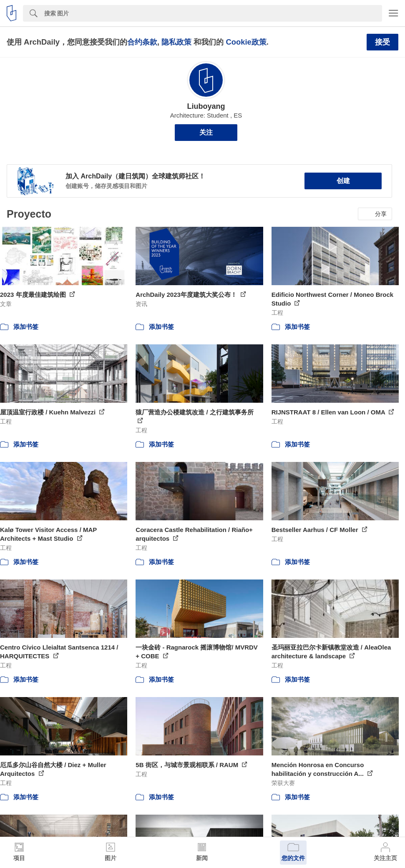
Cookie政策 (246, 42)
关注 (206, 132)
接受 (382, 42)
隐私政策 (176, 42)
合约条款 (142, 42)
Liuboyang (206, 106)
